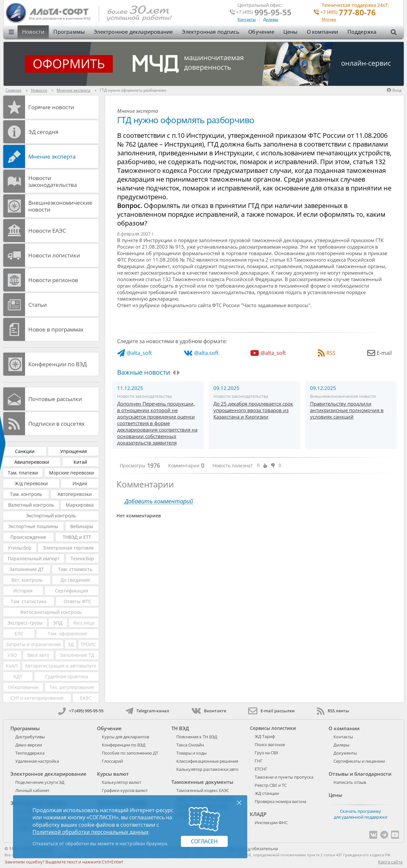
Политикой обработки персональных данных (90, 832)
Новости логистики (54, 255)
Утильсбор (20, 548)
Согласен (204, 841)
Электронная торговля (68, 548)
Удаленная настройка (37, 761)
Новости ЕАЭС (47, 231)
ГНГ (259, 761)
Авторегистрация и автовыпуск (61, 666)
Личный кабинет (32, 790)
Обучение (261, 32)
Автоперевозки (75, 494)
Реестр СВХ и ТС (271, 785)
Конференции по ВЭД (58, 364)
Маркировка (80, 505)
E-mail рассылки (271, 711)
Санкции (25, 451)
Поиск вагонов (270, 745)
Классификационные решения (207, 761)
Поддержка (362, 32)
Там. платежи (23, 473)
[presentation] (174, 373)
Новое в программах (56, 329)
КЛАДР (258, 814)
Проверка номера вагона (280, 801)
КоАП (12, 666)
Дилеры (271, 19)
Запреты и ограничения (33, 644)
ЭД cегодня (43, 132)
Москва (329, 20)
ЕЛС (19, 634)
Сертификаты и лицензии (359, 761)
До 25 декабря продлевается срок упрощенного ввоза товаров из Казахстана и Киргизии (253, 410)
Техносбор (82, 558)
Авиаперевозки (32, 462)
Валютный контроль (31, 505)
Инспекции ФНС (271, 823)
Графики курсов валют (125, 790)
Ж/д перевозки (31, 483)
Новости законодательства (53, 181)
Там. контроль (26, 494)
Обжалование (23, 687)
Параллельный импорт (34, 558)
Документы (345, 753)
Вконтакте (209, 711)
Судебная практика (67, 676)
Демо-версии (29, 745)
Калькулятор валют (122, 782)
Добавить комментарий (159, 501)
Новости (33, 32)
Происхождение (28, 537)
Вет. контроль (27, 580)
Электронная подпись (210, 32)
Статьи (38, 305)
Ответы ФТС (77, 601)
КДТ (18, 676)
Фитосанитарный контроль (51, 612)
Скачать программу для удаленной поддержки (360, 814)
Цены (291, 32)
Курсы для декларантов (125, 737)
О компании (323, 32)
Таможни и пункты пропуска (284, 777)
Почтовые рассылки (55, 399)
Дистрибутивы (30, 737)
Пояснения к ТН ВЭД (197, 737)
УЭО (12, 655)
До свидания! (75, 580)
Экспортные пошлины (33, 526)
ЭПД (58, 623)
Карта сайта (390, 862)
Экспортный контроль (51, 516)
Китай (80, 462)
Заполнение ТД (77, 655)
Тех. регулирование (72, 687)
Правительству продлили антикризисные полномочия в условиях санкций (347, 410)
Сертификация (72, 591)
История (23, 591)
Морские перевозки (72, 473)
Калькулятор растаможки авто (207, 769)
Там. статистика (29, 601)
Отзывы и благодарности (360, 774)
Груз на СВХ (267, 753)
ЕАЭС (86, 698)
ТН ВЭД (180, 728)
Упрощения (74, 451)
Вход (394, 90)
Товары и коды (191, 753)
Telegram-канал (147, 711)
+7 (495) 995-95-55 (81, 711)
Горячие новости (51, 107)
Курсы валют (113, 774)
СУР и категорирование (37, 698)
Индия (80, 483)
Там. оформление (68, 634)
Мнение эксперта (52, 156)
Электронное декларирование (133, 32)
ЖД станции (267, 793)
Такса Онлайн (190, 745)
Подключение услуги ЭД (40, 782)
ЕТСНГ (261, 769)
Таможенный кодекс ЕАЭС (203, 790)
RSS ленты (333, 711)
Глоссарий (112, 761)
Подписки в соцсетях (56, 424)
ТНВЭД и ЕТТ (77, 537)
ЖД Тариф (265, 736)
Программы (69, 32)
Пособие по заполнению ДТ (130, 753)
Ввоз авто (38, 655)
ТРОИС (88, 644)
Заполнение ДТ (27, 569)
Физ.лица (84, 623)
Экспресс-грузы (25, 623)
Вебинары (82, 526)
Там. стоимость (75, 569)
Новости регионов (53, 280)
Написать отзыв (350, 782)
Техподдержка (30, 753)
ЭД (71, 644)
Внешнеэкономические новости (60, 206)
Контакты (247, 19)
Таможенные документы (202, 782)
